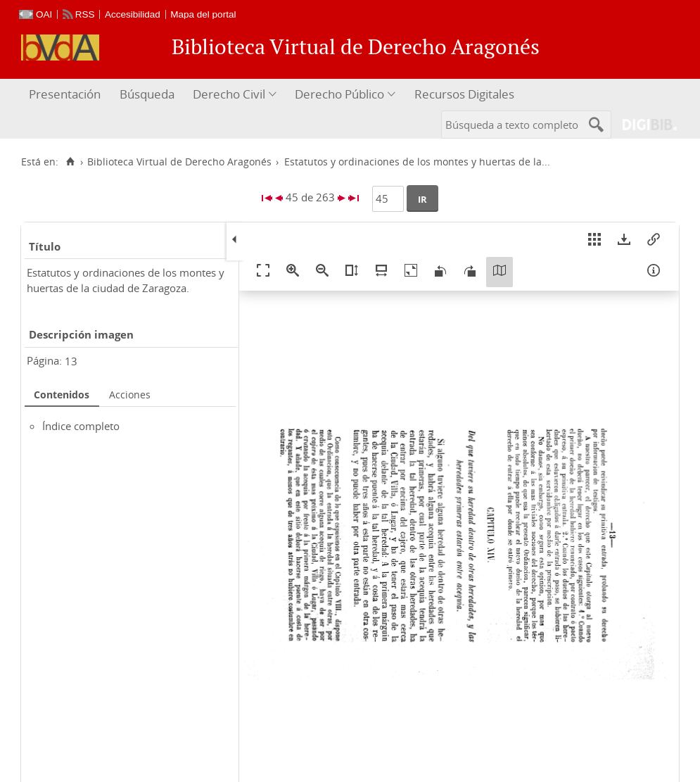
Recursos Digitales (464, 94)
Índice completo (81, 426)
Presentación (65, 94)
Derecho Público (339, 94)
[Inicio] (70, 162)
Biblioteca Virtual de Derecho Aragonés (179, 162)
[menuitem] (66, 95)
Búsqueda (147, 94)
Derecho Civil (229, 94)
